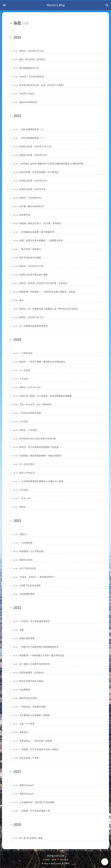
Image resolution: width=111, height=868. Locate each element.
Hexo (46, 863)
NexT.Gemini (56, 863)
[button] (4, 5)
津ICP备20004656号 (56, 856)
